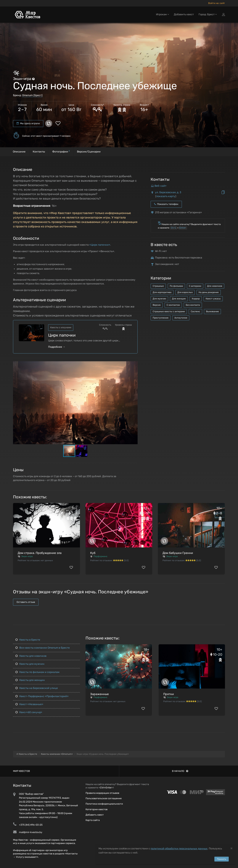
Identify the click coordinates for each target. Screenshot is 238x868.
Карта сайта (93, 820)
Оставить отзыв (26, 602)
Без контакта (193, 305)
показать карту (166, 196)
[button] (134, 364)
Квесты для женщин (30, 680)
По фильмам (176, 286)
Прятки (169, 694)
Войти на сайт (217, 3)
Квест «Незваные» (29, 704)
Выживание (212, 311)
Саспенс (195, 311)
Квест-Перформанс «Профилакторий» (42, 696)
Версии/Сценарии (89, 152)
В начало (180, 771)
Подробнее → (57, 347)
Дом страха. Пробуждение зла (40, 553)
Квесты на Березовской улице (37, 688)
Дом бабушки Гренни (178, 553)
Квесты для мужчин (30, 664)
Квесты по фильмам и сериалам (37, 672)
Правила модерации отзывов (102, 793)
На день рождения (209, 292)
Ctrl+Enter (106, 788)
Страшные (158, 286)
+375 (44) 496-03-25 (31, 825)
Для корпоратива (162, 292)
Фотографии (61, 151)
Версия (157, 305)
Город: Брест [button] (208, 14)
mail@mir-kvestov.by (31, 832)
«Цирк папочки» (100, 245)
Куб (93, 553)
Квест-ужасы (213, 299)
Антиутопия (181, 318)
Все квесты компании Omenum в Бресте (43, 648)
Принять (222, 859)
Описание (19, 152)
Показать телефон (166, 204)
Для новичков (215, 286)
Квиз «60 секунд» (29, 712)
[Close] (231, 848)
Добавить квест (184, 14)
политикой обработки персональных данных (179, 849)
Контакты (39, 152)
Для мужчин (159, 299)
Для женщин (179, 299)
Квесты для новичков (31, 656)
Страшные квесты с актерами (169, 311)
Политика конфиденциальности (104, 804)
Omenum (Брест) (32, 95)
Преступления (161, 318)
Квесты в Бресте (28, 640)
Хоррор (196, 299)
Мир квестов (21, 771)
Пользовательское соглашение (104, 798)
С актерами (195, 286)
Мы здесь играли (28, 123)
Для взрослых (185, 292)
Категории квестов (97, 809)
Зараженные (99, 694)
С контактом (173, 305)
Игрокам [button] (163, 14)
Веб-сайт (160, 186)
